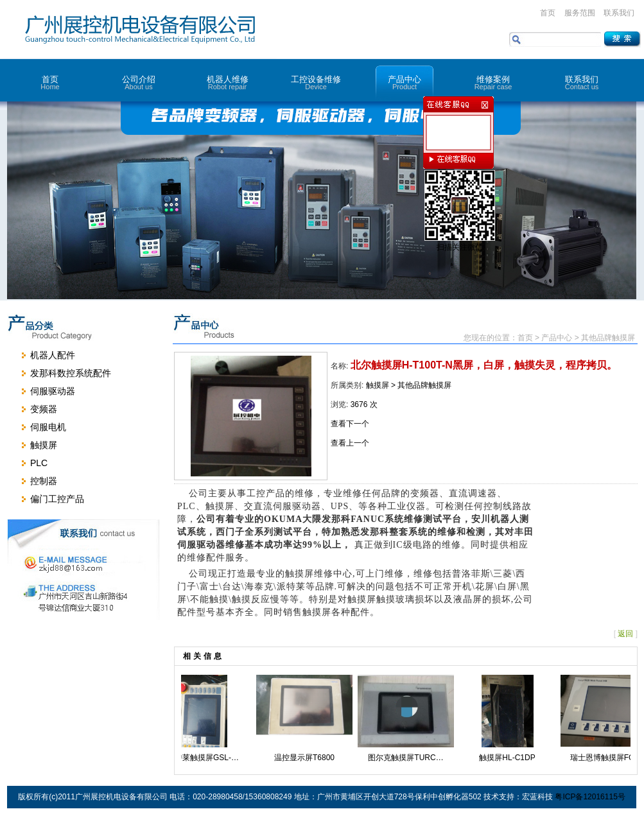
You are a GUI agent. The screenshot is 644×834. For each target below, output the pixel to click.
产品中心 (405, 83)
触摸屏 (44, 445)
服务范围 (580, 13)
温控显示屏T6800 (309, 758)
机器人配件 (53, 355)
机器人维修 (227, 83)
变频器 (44, 409)
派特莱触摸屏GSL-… (208, 758)
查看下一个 (350, 424)
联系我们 (619, 13)
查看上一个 (350, 443)
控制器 (44, 481)
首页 (548, 13)
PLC (39, 463)
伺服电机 (48, 427)
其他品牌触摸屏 (424, 385)
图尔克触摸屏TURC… (411, 758)
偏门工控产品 (57, 499)
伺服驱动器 (53, 391)
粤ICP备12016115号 (590, 797)
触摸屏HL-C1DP (512, 758)
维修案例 (493, 83)
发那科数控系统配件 (71, 373)
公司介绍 (139, 83)
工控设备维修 (316, 83)
